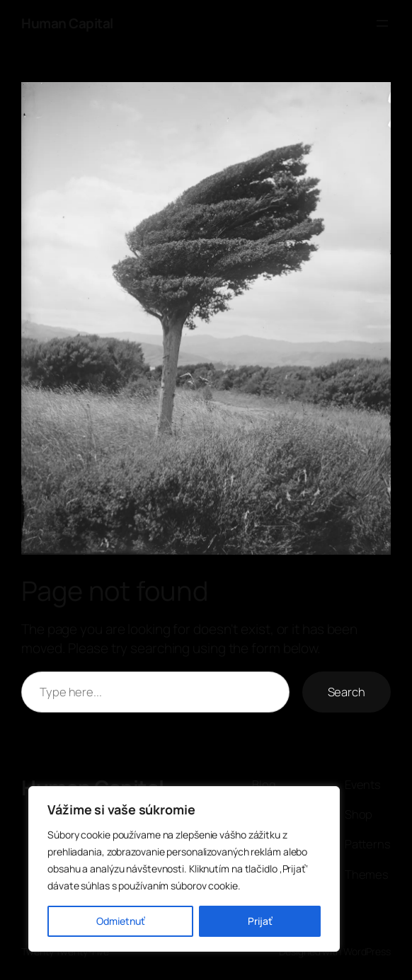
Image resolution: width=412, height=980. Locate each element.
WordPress (367, 951)
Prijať (260, 921)
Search (347, 692)
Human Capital (67, 23)
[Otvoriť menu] (382, 23)
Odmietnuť (121, 921)
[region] (184, 869)
